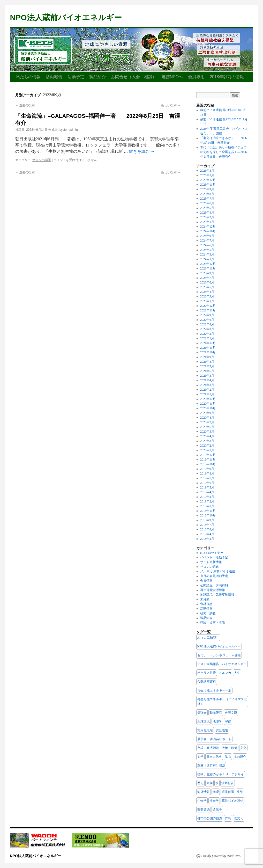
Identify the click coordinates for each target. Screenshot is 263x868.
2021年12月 (208, 343)
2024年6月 (207, 245)
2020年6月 (207, 427)
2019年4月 (207, 492)
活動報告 (54, 77)
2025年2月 (207, 217)
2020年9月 (207, 413)
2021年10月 (208, 352)
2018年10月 (208, 515)
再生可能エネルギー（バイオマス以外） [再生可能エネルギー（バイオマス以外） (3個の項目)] (222, 702)
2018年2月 (207, 539)
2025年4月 (207, 213)
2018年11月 (208, 511)
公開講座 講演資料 (214, 585)
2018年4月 (207, 534)
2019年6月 (207, 483)
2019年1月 (207, 506)
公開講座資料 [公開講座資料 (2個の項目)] (207, 682)
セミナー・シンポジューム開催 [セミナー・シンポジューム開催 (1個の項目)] (219, 655)
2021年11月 (208, 348)
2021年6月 (207, 371)
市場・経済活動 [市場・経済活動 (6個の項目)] (208, 748)
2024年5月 (207, 250)
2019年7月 (207, 478)
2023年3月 (207, 296)
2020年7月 (207, 422)
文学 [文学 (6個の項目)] (200, 757)
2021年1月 (207, 394)
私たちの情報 (28, 77)
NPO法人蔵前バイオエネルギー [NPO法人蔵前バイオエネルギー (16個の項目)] (219, 646)
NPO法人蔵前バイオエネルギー (66, 17)
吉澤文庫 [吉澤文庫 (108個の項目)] (231, 713)
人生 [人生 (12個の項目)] (237, 673)
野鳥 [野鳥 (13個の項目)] (228, 818)
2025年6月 (207, 203)
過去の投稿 (25, 105)
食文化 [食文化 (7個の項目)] (239, 818)
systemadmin (69, 130)
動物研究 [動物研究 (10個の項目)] (216, 713)
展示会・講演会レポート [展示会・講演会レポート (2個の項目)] (214, 739)
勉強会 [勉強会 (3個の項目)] (202, 713)
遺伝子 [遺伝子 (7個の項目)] (217, 809)
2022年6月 (207, 320)
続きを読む (142, 151)
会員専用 (196, 77)
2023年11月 (208, 268)
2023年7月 (207, 278)
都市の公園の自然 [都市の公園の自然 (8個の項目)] (210, 818)
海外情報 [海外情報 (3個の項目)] (204, 792)
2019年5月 (207, 487)
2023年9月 (207, 273)
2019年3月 (207, 497)
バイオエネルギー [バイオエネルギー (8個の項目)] (234, 664)
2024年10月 (208, 231)
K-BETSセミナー (212, 553)
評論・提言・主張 (213, 623)
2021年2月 (207, 390)
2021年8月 (207, 362)
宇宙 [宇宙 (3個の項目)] (228, 721)
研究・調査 (208, 613)
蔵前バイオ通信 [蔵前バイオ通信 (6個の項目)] (232, 801)
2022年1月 (207, 338)
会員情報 (206, 581)
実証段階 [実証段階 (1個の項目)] (222, 730)
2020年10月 (208, 408)
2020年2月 (207, 446)
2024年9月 (207, 236)
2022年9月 (207, 315)
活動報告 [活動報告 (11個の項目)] (228, 783)
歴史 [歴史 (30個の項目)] (200, 783)
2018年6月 (207, 529)
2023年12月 (208, 264)
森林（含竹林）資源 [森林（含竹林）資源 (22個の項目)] (211, 765)
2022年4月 (207, 324)
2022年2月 (207, 334)
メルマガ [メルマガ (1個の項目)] (225, 673)
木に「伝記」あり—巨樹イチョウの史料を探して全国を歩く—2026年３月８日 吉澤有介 (223, 152)
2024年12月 (208, 227)
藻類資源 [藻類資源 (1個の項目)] (204, 809)
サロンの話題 (42, 160)
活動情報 (206, 609)
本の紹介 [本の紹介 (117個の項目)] (240, 757)
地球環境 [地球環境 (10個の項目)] (204, 721)
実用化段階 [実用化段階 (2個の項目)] (205, 730)
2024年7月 (207, 240)
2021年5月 (207, 376)
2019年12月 (208, 455)
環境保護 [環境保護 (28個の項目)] (228, 792)
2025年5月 (207, 208)
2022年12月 (208, 306)
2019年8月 (207, 473)
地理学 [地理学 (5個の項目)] (217, 721)
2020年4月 (207, 436)
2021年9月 (207, 357)
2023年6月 (207, 282)
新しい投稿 (171, 105)
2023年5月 (207, 287)
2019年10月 (208, 464)
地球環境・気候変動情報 (217, 595)
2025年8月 (207, 194)
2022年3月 (207, 329)
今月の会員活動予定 (214, 576)
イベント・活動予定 (214, 557)
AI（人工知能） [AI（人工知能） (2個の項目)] (208, 638)
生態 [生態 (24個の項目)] (240, 792)
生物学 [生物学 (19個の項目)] (202, 801)
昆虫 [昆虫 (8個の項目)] (228, 757)
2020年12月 (208, 399)
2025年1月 (207, 222)
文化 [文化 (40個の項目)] (243, 748)
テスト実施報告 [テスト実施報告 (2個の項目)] (208, 664)
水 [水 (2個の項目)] (217, 783)
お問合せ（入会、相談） (134, 77)
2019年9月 (207, 469)
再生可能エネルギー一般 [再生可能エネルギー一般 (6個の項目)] (214, 690)
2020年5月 (207, 432)
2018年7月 (207, 525)
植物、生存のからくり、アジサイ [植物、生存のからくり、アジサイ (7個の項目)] (221, 774)
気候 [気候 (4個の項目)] (209, 783)
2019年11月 (208, 459)
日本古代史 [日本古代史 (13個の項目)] (214, 757)
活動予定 (76, 77)
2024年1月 (207, 259)
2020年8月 (207, 418)
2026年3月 (207, 171)
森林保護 (206, 604)
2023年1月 (207, 301)
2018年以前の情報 (227, 77)
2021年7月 (207, 366)
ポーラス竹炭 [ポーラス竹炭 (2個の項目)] (207, 673)
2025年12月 (208, 180)
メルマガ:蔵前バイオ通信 (218, 571)
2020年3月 (207, 441)
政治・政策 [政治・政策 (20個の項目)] (230, 748)
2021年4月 (207, 380)
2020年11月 (208, 404)
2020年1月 (207, 450)
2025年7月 (207, 199)
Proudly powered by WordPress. (221, 856)
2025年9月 (207, 189)
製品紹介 (97, 77)
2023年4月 (207, 292)
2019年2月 (207, 501)
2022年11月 (208, 310)
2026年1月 (207, 175)
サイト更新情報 (211, 562)
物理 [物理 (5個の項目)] (216, 792)
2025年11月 (208, 185)
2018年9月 (207, 520)
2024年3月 (207, 254)
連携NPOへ (172, 77)
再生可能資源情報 (213, 590)
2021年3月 (207, 385)
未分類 (205, 599)
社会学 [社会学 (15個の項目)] (214, 801)
